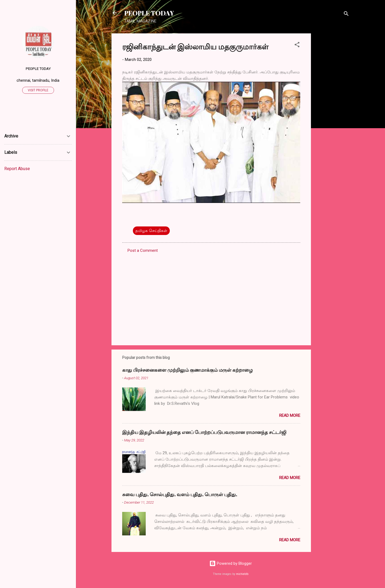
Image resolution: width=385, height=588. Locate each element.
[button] (297, 46)
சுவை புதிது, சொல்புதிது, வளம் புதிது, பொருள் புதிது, (180, 494)
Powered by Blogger (231, 563)
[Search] (346, 15)
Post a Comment (143, 250)
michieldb (242, 574)
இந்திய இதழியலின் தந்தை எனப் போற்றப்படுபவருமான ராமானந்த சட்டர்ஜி (204, 432)
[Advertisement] (332, 113)
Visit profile (38, 90)
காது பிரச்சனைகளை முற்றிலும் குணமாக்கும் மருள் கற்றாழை (187, 370)
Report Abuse (17, 169)
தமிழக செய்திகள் (151, 231)
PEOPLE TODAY (149, 13)
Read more (290, 415)
